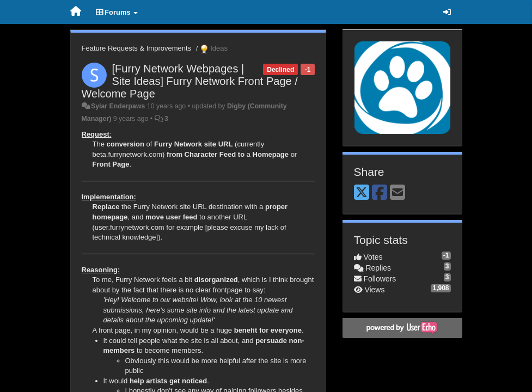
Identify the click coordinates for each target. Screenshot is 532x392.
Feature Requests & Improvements (137, 48)
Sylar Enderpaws (118, 106)
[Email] (398, 193)
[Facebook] (380, 193)
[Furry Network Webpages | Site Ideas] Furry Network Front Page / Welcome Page (190, 81)
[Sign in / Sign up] (447, 12)
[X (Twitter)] (362, 193)
